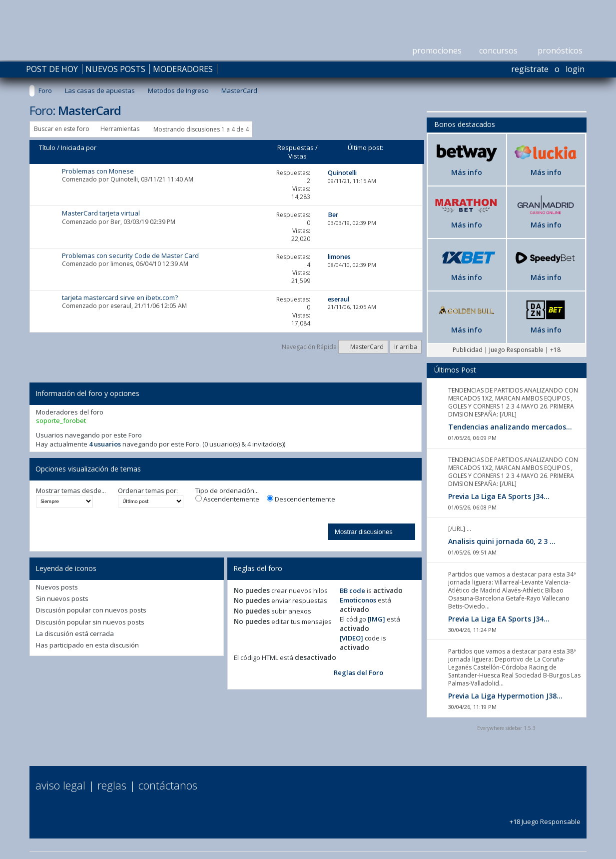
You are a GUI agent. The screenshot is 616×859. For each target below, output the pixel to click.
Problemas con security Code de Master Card (130, 255)
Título (47, 147)
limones (122, 264)
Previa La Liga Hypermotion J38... (505, 696)
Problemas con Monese (98, 171)
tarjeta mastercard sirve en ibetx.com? (120, 297)
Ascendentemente (227, 499)
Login (575, 69)
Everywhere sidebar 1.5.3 (506, 728)
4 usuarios (105, 444)
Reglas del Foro (358, 672)
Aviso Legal (60, 785)
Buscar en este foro (62, 129)
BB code (352, 590)
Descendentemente (301, 499)
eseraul (121, 306)
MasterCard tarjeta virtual (101, 213)
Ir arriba (406, 347)
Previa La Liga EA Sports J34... (499, 496)
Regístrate (530, 69)
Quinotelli (124, 179)
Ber (115, 222)
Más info (467, 172)
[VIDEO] (351, 638)
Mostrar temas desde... (71, 491)
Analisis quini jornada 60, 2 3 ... (502, 541)
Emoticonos (358, 600)
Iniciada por (79, 147)
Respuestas (296, 147)
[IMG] (376, 619)
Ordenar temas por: (148, 491)
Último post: (365, 147)
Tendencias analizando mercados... (510, 427)
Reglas (112, 785)
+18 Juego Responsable (545, 817)
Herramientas (120, 129)
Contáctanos (168, 785)
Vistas (298, 156)
